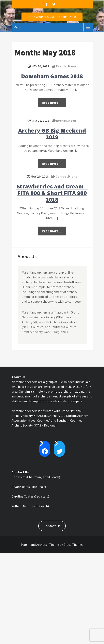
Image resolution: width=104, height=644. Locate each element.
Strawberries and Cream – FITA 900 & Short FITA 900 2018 (52, 193)
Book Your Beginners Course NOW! (52, 17)
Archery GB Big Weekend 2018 (52, 134)
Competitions (66, 176)
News (72, 66)
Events (61, 66)
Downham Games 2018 (52, 76)
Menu (17, 27)
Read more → (52, 103)
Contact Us (52, 526)
